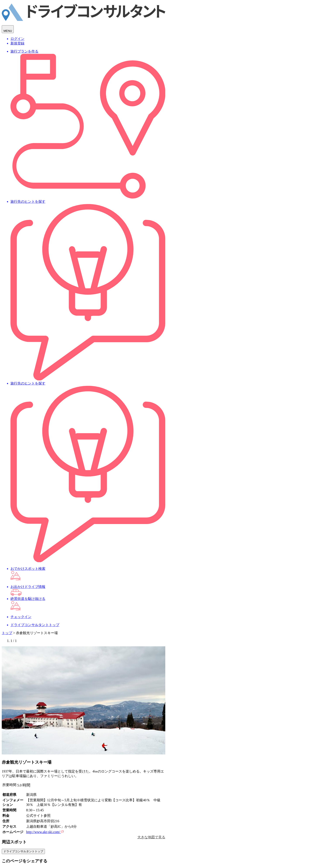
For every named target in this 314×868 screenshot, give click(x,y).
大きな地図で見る (151, 837)
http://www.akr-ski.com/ (45, 832)
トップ (7, 633)
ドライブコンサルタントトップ (23, 851)
